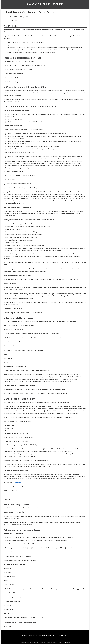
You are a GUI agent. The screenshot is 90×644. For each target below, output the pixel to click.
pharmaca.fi (67, 642)
